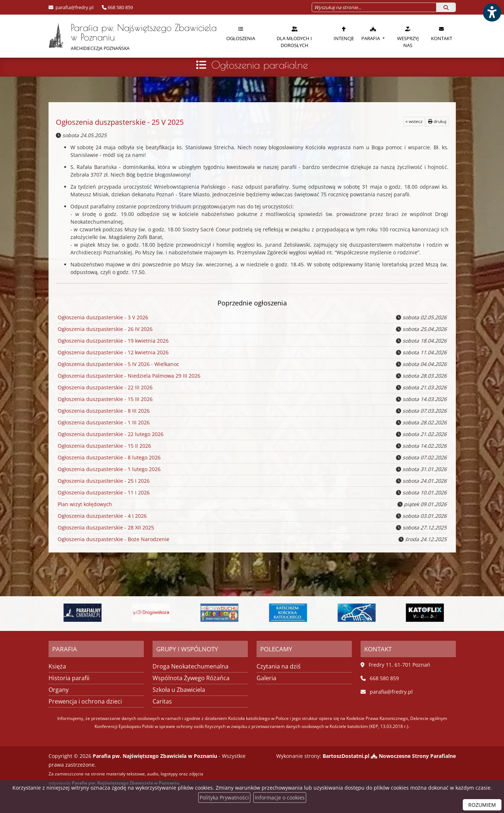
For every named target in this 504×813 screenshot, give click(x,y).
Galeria (266, 678)
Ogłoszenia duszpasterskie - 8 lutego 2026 (108, 457)
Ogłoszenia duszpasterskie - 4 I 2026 (101, 516)
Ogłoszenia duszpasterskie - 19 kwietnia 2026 (112, 341)
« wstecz (414, 121)
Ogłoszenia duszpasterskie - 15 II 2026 (103, 446)
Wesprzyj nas (408, 37)
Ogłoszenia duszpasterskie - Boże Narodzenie (112, 539)
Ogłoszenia (241, 34)
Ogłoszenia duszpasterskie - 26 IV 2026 (104, 329)
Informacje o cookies (280, 797)
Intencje (344, 34)
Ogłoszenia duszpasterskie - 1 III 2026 (103, 422)
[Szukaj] (446, 7)
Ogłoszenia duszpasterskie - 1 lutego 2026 (108, 469)
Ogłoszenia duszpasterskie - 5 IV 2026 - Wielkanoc (117, 364)
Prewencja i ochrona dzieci (85, 701)
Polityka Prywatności (224, 797)
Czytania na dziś (279, 666)
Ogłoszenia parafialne (260, 65)
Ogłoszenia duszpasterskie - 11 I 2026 (103, 492)
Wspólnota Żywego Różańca (191, 678)
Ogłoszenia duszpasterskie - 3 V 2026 (102, 317)
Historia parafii (69, 678)
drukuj (437, 121)
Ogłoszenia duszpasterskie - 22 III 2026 (104, 387)
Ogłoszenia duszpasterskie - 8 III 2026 (103, 411)
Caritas (162, 701)
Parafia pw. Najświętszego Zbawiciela (133, 37)
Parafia (371, 34)
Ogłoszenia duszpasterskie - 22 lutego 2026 (109, 434)
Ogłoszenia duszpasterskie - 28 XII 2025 (105, 527)
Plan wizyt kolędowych (84, 504)
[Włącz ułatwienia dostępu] (492, 12)
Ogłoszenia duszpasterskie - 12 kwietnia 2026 (112, 352)
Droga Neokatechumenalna (191, 666)
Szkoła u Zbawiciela (179, 690)
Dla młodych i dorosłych (294, 37)
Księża (57, 666)
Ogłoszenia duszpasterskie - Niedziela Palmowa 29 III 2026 (128, 376)
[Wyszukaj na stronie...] (374, 7)
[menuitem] (241, 36)
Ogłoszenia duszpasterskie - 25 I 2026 (103, 481)
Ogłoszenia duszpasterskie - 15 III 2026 (104, 399)
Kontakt (442, 34)
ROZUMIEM (482, 805)
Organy (59, 690)
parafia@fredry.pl (74, 7)
